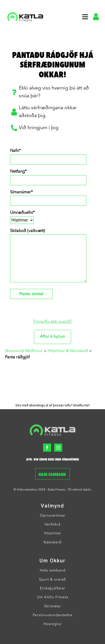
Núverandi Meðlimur (24, 351)
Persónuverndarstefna (52, 615)
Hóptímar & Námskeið (68, 351)
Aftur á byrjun (52, 337)
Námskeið (53, 542)
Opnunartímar (52, 516)
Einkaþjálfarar (53, 588)
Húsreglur (53, 624)
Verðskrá (52, 524)
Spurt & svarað (52, 580)
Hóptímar (53, 533)
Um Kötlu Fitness (53, 597)
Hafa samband (53, 475)
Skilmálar (52, 606)
